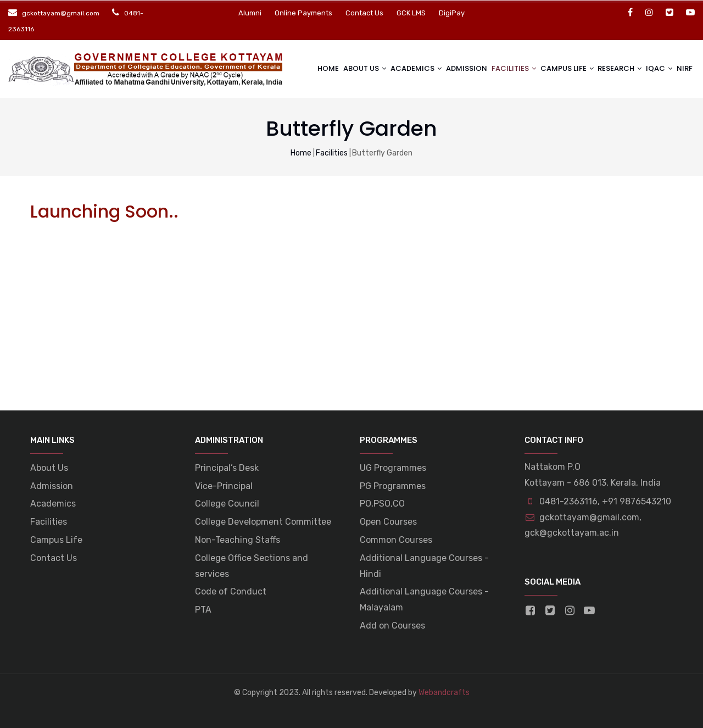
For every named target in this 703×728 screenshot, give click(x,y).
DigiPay (452, 13)
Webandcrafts (444, 693)
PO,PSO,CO (382, 504)
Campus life (558, 68)
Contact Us (364, 13)
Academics (403, 68)
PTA (203, 610)
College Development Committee (263, 522)
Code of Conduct (231, 591)
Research (612, 68)
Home (315, 68)
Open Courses (388, 522)
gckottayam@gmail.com (582, 517)
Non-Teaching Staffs (238, 540)
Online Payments (303, 13)
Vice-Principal (224, 486)
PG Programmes (393, 486)
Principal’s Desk (227, 468)
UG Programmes (393, 468)
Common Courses (396, 540)
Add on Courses (392, 626)
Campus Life (56, 540)
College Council (227, 504)
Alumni (250, 13)
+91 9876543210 (637, 501)
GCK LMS (411, 13)
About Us (350, 68)
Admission (458, 68)
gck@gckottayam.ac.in (572, 533)
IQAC (653, 68)
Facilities (504, 68)
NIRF (684, 68)
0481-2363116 (568, 501)
